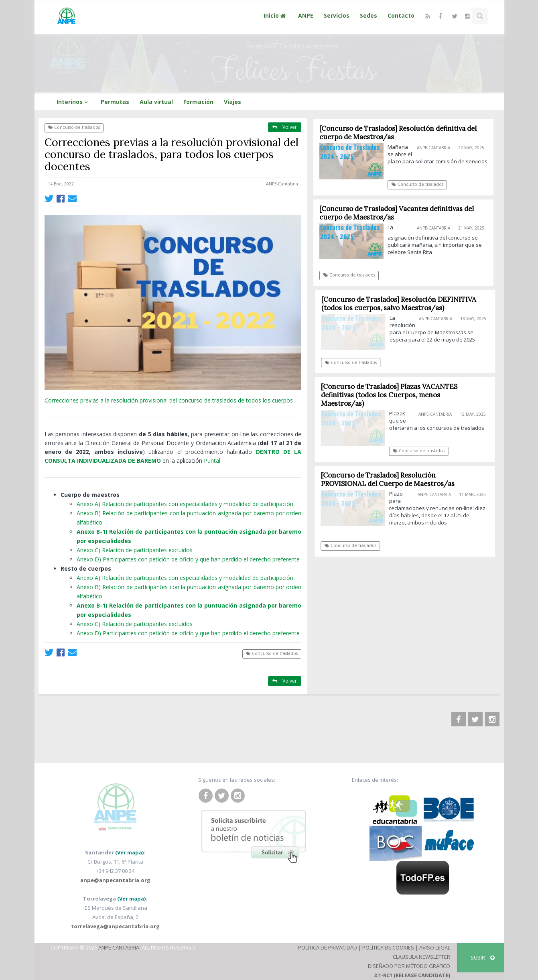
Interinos (73, 102)
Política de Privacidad (328, 947)
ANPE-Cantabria (282, 184)
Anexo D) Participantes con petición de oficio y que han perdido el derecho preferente (188, 559)
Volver (285, 127)
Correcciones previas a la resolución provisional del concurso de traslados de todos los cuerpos (169, 400)
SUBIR (483, 958)
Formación (198, 102)
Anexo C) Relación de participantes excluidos (135, 550)
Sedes (368, 15)
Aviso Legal (435, 947)
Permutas (115, 102)
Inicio (276, 15)
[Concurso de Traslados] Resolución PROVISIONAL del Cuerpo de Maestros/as (390, 479)
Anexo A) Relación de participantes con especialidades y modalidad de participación (185, 504)
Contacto (401, 15)
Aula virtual (156, 102)
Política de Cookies (388, 947)
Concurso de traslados (74, 127)
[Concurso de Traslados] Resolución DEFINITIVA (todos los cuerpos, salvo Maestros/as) (402, 304)
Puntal (212, 461)
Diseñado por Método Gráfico (409, 966)
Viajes (232, 102)
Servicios (337, 15)
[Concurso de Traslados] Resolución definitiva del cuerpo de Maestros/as (398, 133)
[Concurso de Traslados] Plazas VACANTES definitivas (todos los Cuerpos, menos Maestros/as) (392, 395)
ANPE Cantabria (119, 947)
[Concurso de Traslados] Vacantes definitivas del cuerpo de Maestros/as (397, 213)
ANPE (306, 15)
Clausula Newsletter (421, 957)
